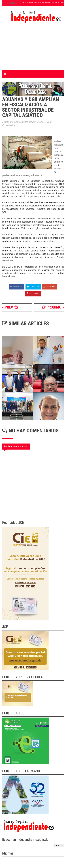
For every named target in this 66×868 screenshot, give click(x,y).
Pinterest (33, 293)
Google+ (49, 287)
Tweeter (33, 287)
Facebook (17, 287)
